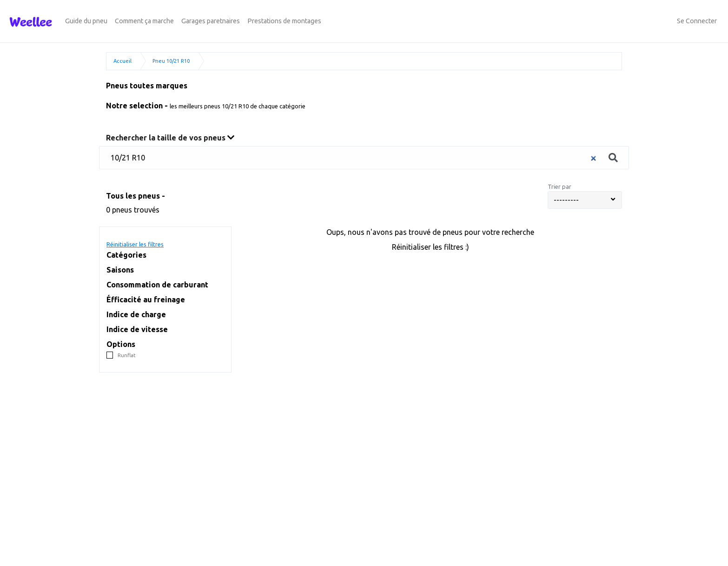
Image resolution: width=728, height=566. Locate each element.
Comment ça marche (144, 21)
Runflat (127, 355)
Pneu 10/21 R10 (171, 61)
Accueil (122, 61)
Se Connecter (697, 21)
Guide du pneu (86, 21)
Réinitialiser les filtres (135, 244)
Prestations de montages (284, 21)
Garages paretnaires (211, 21)
